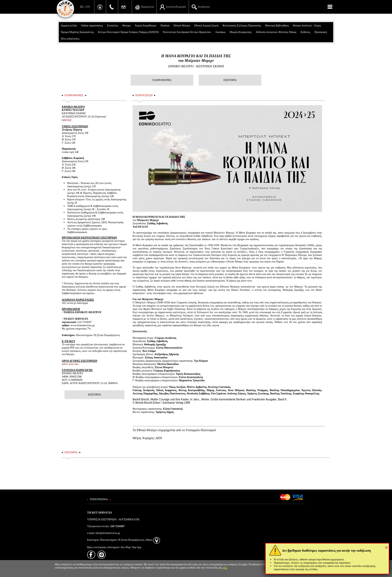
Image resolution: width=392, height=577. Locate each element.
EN (88, 7)
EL (82, 7)
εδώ (225, 568)
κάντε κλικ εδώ (70, 364)
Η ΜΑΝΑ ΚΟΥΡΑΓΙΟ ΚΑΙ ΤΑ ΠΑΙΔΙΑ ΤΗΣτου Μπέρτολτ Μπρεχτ (196, 58)
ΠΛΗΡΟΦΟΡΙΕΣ (162, 80)
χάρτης (66, 120)
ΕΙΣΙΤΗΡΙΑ (230, 80)
